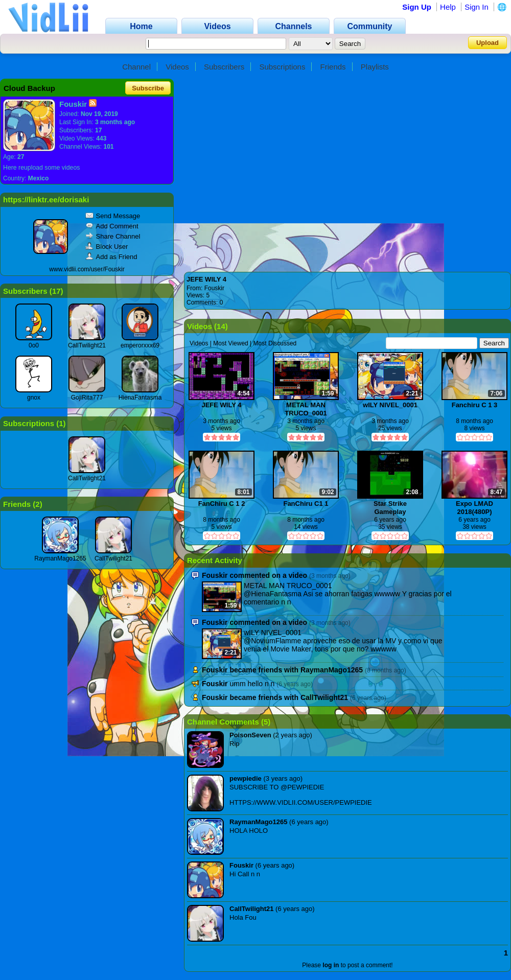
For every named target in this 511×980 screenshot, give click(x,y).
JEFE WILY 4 (206, 279)
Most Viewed (230, 343)
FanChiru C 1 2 (222, 504)
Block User (107, 247)
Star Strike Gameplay (390, 508)
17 (56, 291)
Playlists (375, 67)
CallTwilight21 (87, 345)
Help (448, 7)
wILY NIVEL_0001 (390, 405)
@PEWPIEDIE (302, 787)
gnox (34, 398)
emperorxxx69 (140, 345)
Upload (487, 43)
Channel (136, 67)
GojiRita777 (87, 398)
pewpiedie (246, 778)
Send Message (113, 216)
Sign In (477, 7)
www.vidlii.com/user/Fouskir (87, 269)
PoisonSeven (250, 735)
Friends (333, 67)
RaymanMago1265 (60, 558)
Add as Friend (111, 257)
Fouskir (214, 288)
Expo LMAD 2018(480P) (474, 508)
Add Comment (112, 226)
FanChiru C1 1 (306, 504)
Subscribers (224, 67)
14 (221, 326)
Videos (177, 67)
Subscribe (148, 88)
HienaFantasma (140, 398)
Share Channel (113, 236)
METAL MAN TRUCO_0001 (306, 409)
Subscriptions (282, 67)
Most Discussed (275, 343)
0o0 (34, 345)
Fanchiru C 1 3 (475, 405)
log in (331, 965)
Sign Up (417, 7)
